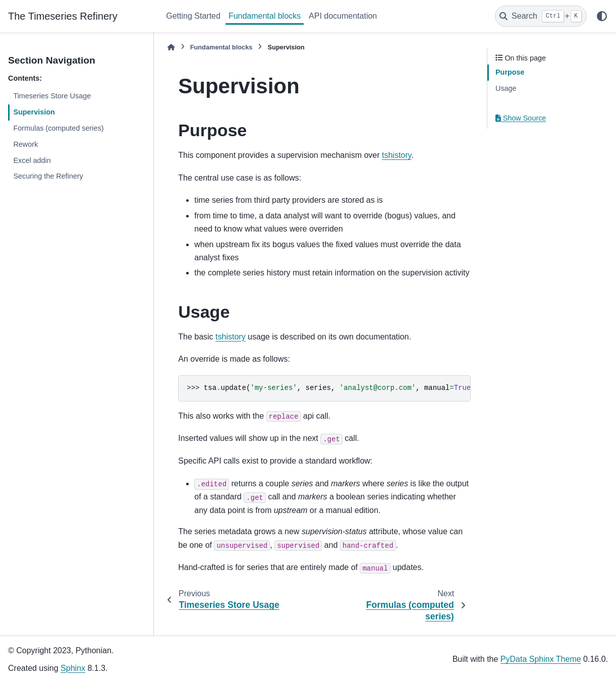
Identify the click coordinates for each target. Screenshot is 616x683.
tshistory (397, 155)
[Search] (541, 16)
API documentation (343, 16)
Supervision (34, 112)
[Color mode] (602, 16)
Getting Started (193, 16)
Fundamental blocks (265, 16)
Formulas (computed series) (58, 128)
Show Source (521, 118)
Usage (506, 88)
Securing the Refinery (48, 176)
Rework (25, 144)
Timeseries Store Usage (52, 96)
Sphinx (73, 668)
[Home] (171, 47)
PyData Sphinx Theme (541, 659)
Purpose (510, 72)
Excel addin (32, 160)
